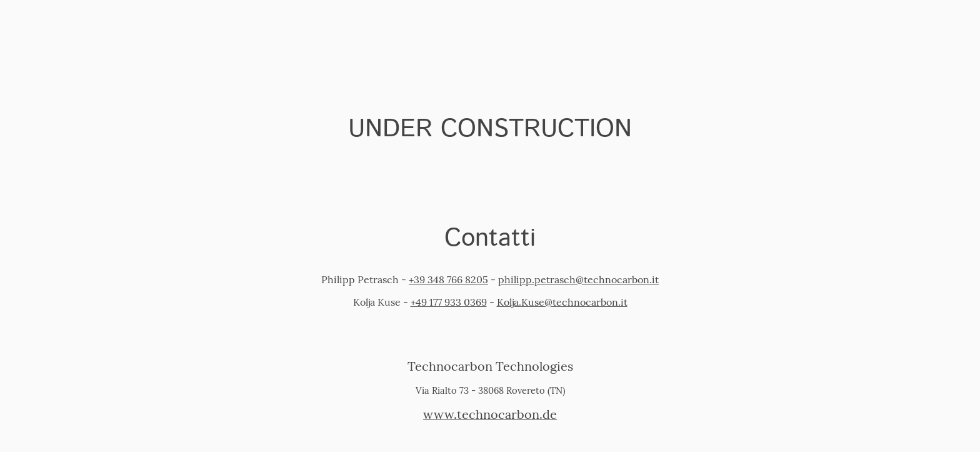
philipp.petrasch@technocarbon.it (578, 279)
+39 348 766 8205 (448, 279)
